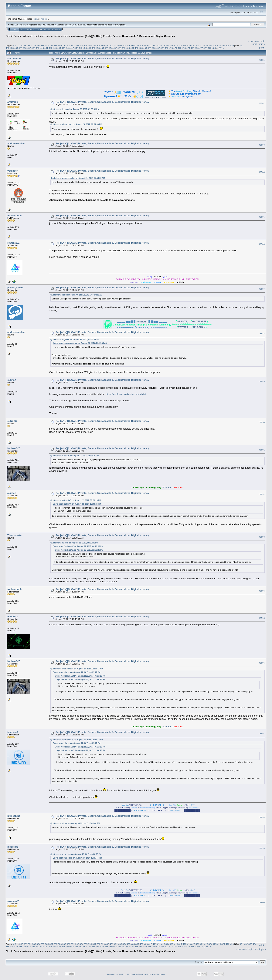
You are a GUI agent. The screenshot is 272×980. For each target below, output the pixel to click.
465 (149, 48)
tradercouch (14, 215)
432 (8, 48)
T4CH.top (166, 487)
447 (72, 48)
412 (159, 46)
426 (219, 46)
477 (201, 48)
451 (89, 48)
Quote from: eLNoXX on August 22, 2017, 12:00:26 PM (75, 456)
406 (133, 46)
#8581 (262, 60)
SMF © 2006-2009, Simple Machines (148, 974)
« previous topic (256, 41)
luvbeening (14, 816)
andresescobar (16, 143)
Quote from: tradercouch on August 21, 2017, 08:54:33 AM (76, 295)
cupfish (12, 380)
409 (146, 46)
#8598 (262, 817)
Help (23, 29)
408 (142, 46)
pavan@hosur (15, 287)
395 (86, 46)
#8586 (262, 244)
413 (163, 46)
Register (49, 29)
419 (189, 46)
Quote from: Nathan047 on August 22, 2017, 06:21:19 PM (76, 500)
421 (198, 46)
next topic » (259, 44)
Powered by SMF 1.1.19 (118, 974)
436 (25, 48)
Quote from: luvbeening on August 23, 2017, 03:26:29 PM (76, 854)
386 (47, 46)
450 (85, 48)
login (35, 19)
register (44, 19)
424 (210, 46)
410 (150, 46)
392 (73, 46)
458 (119, 48)
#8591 (262, 450)
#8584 (262, 172)
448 (76, 48)
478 (205, 48)
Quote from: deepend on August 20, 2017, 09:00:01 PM (75, 109)
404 (124, 46)
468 (162, 48)
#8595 (262, 618)
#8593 (262, 537)
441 (46, 48)
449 (81, 48)
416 (176, 46)
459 (124, 48)
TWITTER (183, 327)
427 (223, 46)
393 (77, 46)
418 (185, 46)
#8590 (262, 422)
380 (21, 46)
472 (180, 48)
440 (42, 48)
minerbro (13, 617)
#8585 (262, 217)
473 (184, 48)
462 (137, 48)
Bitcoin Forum (13, 36)
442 (51, 48)
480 (214, 48)
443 (55, 48)
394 (81, 46)
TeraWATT (142, 322)
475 (192, 48)
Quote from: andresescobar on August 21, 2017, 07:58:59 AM (78, 178)
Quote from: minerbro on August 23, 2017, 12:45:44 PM (75, 823)
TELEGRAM (199, 327)
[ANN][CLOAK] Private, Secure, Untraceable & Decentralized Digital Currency (130, 36)
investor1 (13, 732)
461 (132, 48)
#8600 (262, 902)
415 (172, 46)
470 (171, 48)
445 (63, 48)
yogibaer (12, 171)
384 (38, 46)
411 (155, 46)
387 (51, 46)
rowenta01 (13, 243)
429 (232, 46)
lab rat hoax (14, 59)
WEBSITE (182, 322)
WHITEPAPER (199, 322)
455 (107, 48)
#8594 (262, 591)
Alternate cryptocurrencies (37, 36)
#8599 (262, 848)
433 (12, 48)
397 (94, 46)
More (58, 29)
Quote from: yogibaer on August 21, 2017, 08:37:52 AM (75, 340)
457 (115, 48)
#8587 (262, 289)
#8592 (262, 494)
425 (215, 46)
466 (154, 48)
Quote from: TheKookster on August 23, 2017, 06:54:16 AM (77, 669)
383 (34, 46)
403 (120, 46)
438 (33, 48)
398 (99, 46)
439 (38, 48)
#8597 (262, 734)
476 (197, 48)
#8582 (262, 103)
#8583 (262, 145)
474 (188, 48)
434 (16, 48)
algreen (12, 493)
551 (221, 48)
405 (129, 46)
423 (206, 46)
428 (228, 46)
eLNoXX (12, 421)
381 (25, 46)
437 (29, 48)
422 (202, 46)
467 (158, 48)
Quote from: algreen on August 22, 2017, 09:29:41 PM (74, 543)
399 (103, 46)
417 (180, 46)
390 (64, 46)
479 (210, 48)
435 (20, 48)
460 (128, 48)
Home (14, 29)
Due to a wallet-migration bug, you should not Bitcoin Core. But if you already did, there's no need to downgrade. (70, 25)
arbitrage (13, 102)
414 (167, 46)
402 (116, 46)
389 (60, 46)
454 (102, 48)
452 (93, 48)
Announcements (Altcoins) (68, 36)
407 (137, 46)
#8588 (262, 334)
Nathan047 (14, 448)
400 (107, 46)
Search (31, 29)
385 (43, 46)
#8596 (262, 663)
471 (175, 48)
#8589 (262, 381)
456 (111, 48)
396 (90, 46)
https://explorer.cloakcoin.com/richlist (126, 394)
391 (69, 46)
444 (59, 48)
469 (167, 48)
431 (242, 46)
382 (30, 46)
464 (145, 48)
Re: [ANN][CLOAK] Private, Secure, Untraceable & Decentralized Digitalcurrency (102, 59)
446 (68, 48)
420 (193, 46)
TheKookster (15, 535)
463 (141, 48)
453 (98, 48)
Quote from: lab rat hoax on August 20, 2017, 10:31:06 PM (76, 124)
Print (262, 48)
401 (111, 46)
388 (56, 46)
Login (39, 29)
